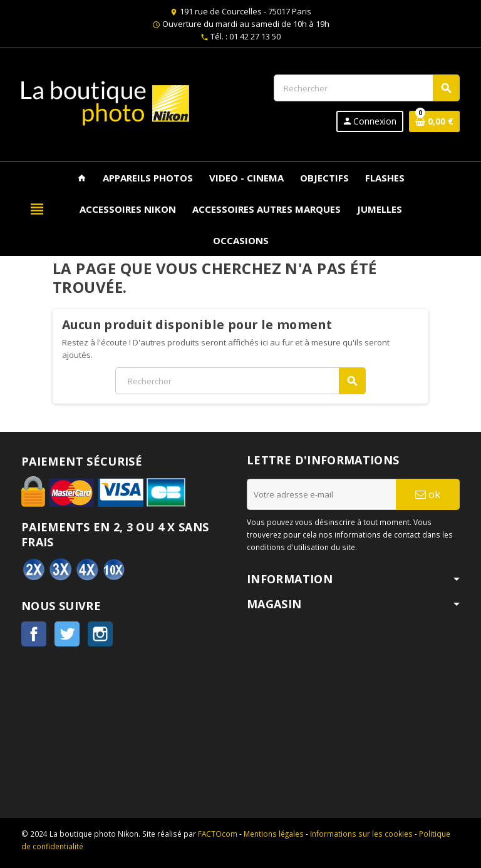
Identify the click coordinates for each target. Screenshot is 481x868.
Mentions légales (274, 834)
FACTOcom (218, 834)
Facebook (34, 634)
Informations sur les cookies (361, 834)
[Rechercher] (366, 88)
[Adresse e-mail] (321, 494)
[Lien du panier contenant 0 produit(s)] (434, 121)
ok (428, 494)
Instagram (100, 634)
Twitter (67, 634)
